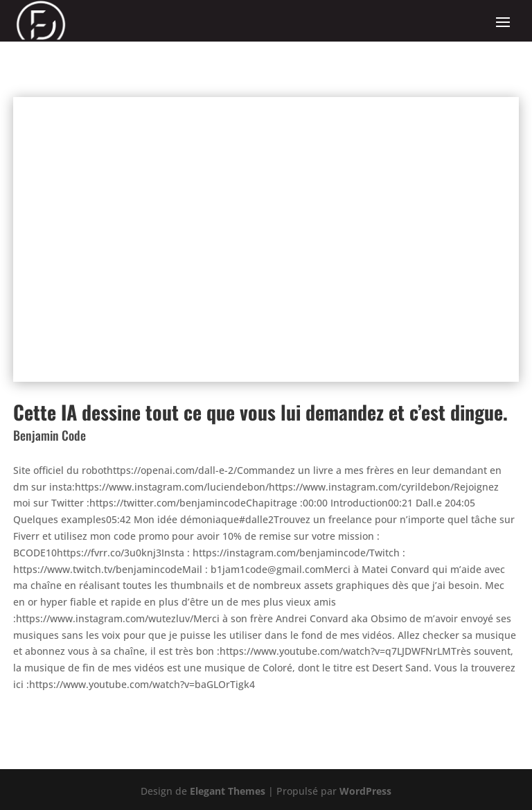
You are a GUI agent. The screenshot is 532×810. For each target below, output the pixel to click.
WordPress (365, 791)
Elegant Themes (228, 791)
